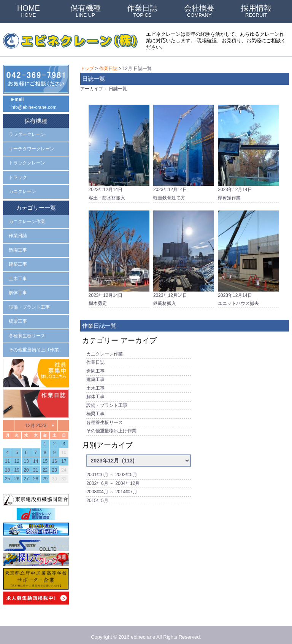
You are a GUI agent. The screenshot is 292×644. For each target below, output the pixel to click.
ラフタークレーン (27, 134)
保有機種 (86, 11)
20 (26, 465)
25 (7, 474)
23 (54, 465)
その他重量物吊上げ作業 (111, 426)
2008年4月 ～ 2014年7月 (112, 486)
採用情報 (256, 11)
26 (17, 474)
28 (36, 474)
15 (45, 456)
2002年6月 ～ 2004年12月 (113, 478)
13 (26, 456)
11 (7, 456)
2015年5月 (97, 494)
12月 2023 (36, 420)
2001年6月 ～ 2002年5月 (112, 469)
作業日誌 (142, 11)
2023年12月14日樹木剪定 (119, 257)
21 (36, 465)
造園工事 (95, 368)
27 (26, 474)
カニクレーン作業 (105, 352)
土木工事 (95, 385)
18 (7, 465)
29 (45, 474)
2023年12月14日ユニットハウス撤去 (248, 257)
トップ (87, 69)
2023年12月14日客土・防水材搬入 (119, 151)
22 (45, 465)
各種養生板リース (105, 418)
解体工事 (95, 393)
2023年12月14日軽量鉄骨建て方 (184, 151)
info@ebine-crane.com (34, 107)
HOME (29, 11)
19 (17, 465)
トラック (18, 176)
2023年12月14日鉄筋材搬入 (184, 257)
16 (54, 456)
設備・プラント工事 (107, 401)
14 (36, 456)
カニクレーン (22, 190)
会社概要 (199, 11)
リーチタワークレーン (32, 148)
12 (17, 456)
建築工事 (95, 376)
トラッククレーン (27, 162)
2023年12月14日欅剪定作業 (248, 151)
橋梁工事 (95, 410)
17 (64, 456)
